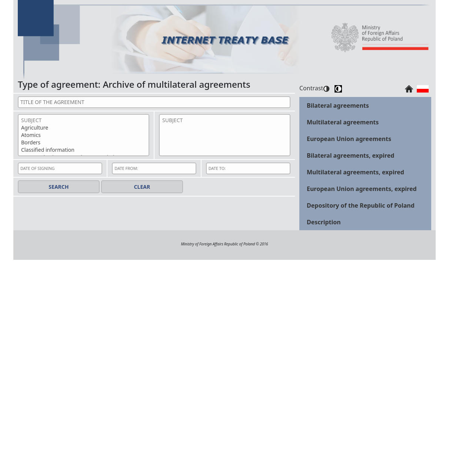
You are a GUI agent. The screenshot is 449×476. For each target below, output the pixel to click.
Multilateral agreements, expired (355, 172)
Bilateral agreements (338, 105)
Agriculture (84, 128)
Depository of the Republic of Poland (361, 205)
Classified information (84, 150)
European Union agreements (349, 139)
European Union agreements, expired (362, 189)
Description (324, 222)
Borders (84, 143)
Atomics (84, 135)
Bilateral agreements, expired (350, 155)
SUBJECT (84, 120)
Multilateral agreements (343, 122)
